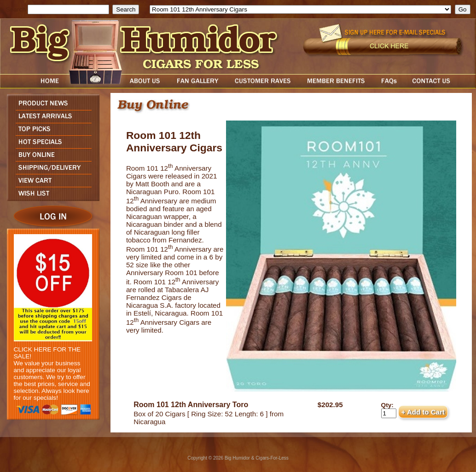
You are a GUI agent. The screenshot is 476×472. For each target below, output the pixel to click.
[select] (300, 9)
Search (16, 9)
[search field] (68, 9)
